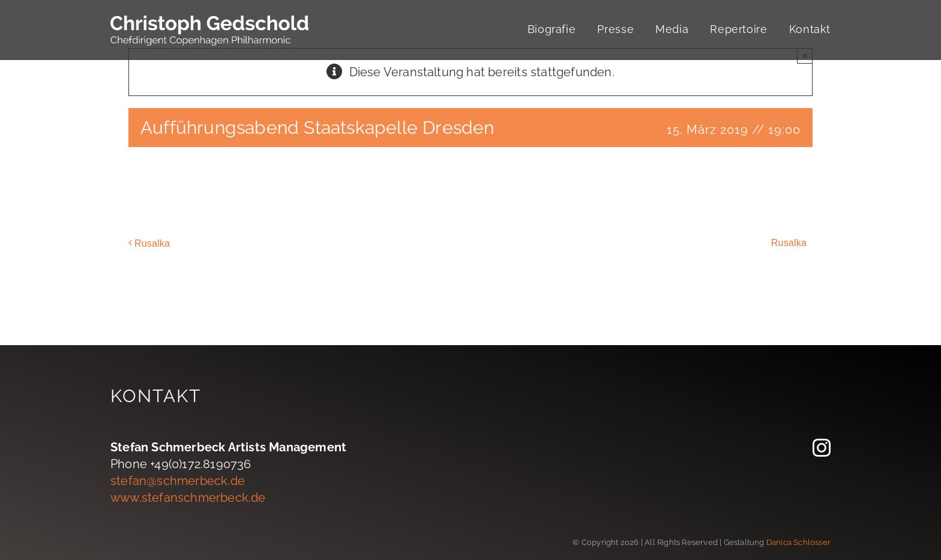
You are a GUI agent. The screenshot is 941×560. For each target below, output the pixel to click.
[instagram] (822, 448)
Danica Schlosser (798, 542)
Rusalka (152, 243)
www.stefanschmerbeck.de (188, 498)
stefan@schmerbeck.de (178, 481)
